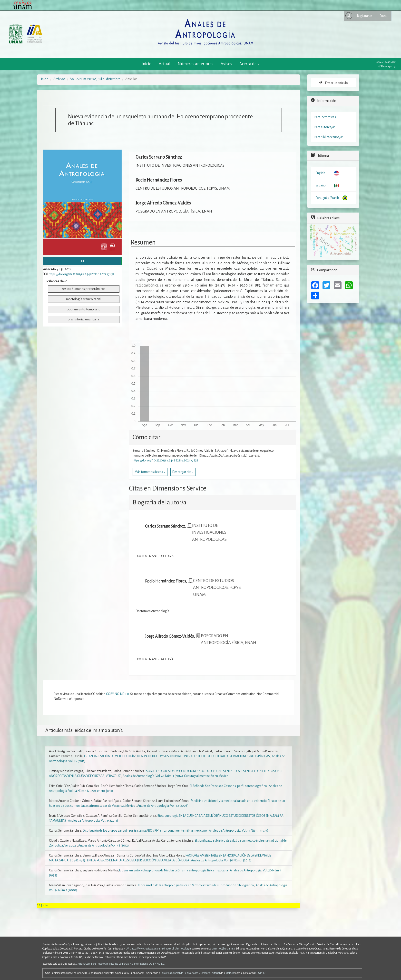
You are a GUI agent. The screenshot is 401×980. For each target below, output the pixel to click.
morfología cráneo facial (84, 299)
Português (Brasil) (327, 198)
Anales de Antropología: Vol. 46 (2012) (103, 846)
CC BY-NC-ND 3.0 (117, 694)
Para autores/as (325, 127)
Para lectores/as (325, 117)
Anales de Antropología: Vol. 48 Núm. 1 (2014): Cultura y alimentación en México (176, 776)
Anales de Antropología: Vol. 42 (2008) (163, 806)
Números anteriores (196, 64)
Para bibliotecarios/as (329, 137)
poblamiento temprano (84, 309)
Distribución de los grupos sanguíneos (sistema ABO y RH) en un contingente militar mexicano (145, 831)
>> (47, 905)
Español (321, 185)
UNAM (230, 973)
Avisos (226, 64)
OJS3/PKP (260, 973)
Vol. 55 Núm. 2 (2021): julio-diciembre (95, 79)
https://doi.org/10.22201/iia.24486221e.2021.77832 (82, 274)
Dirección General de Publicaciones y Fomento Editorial (190, 973)
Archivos (59, 79)
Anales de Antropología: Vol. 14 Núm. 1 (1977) (239, 831)
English (320, 173)
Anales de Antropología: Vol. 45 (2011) (93, 821)
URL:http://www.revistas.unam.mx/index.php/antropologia (158, 949)
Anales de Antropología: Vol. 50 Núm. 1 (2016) (221, 860)
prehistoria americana (83, 319)
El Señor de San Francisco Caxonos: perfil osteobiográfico (229, 786)
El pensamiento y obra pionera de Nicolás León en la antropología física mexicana (174, 870)
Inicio (147, 64)
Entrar (384, 16)
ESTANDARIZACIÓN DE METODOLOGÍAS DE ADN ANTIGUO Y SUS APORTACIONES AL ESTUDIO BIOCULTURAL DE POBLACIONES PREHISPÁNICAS (177, 756)
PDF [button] (82, 261)
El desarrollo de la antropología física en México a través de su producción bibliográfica (196, 885)
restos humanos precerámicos (84, 289)
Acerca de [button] (249, 64)
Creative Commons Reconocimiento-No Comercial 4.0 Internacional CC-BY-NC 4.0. (121, 964)
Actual (165, 64)
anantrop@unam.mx (223, 949)
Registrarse (365, 16)
